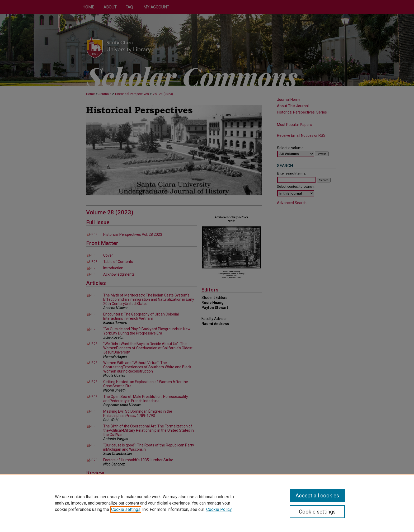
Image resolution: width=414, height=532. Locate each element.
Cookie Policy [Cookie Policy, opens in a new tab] (219, 509)
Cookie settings (126, 509)
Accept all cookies (317, 496)
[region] (207, 503)
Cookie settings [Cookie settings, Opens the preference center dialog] (317, 512)
